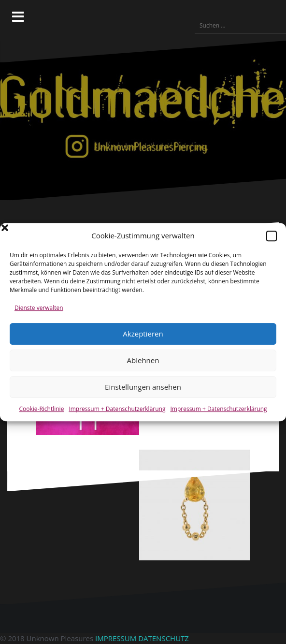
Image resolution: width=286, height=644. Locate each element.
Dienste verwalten (39, 308)
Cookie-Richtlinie (41, 409)
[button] (272, 236)
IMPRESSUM (116, 638)
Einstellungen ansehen (143, 387)
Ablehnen (143, 360)
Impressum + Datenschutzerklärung (117, 409)
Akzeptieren (143, 334)
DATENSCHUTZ (164, 638)
